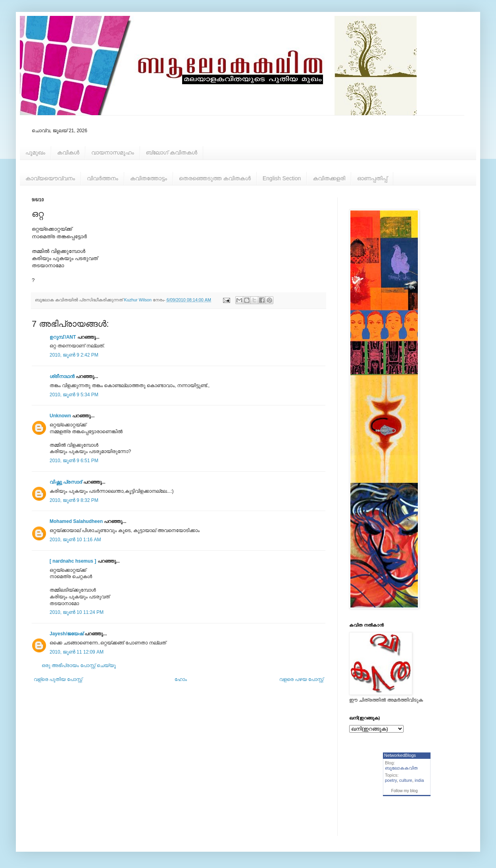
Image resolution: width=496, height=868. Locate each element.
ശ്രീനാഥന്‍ (62, 376)
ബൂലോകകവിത (401, 768)
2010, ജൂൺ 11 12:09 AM (77, 652)
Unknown (60, 416)
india (419, 780)
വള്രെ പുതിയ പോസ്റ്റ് (58, 679)
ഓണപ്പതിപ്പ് (372, 178)
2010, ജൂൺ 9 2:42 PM (74, 355)
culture (406, 780)
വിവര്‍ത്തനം (103, 178)
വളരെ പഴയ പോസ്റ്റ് (301, 679)
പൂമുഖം (35, 152)
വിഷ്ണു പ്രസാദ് (66, 482)
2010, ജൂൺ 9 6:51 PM (74, 461)
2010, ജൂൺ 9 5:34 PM (74, 395)
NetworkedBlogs (400, 755)
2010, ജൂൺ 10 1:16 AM (75, 540)
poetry (391, 780)
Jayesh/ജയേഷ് (66, 634)
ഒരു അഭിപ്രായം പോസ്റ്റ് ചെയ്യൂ (79, 665)
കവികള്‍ (68, 152)
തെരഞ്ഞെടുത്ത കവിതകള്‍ (215, 178)
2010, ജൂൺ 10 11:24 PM (77, 612)
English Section (282, 178)
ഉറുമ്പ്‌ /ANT (63, 337)
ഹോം (181, 679)
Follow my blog (405, 791)
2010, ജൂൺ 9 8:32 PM (74, 500)
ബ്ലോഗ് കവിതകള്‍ (172, 152)
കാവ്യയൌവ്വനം (50, 178)
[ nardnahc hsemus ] (73, 561)
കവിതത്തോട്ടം (149, 178)
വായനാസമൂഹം (113, 152)
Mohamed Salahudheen (76, 521)
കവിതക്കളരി (329, 178)
